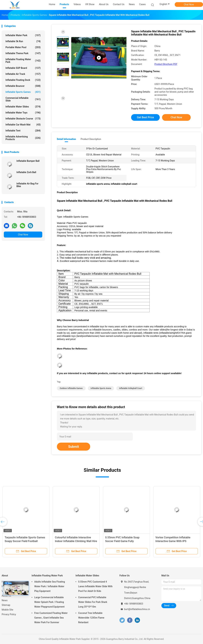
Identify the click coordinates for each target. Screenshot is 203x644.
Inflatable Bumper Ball (28, 161)
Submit (74, 447)
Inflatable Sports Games (23, 92)
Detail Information (66, 139)
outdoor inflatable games (71, 388)
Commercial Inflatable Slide (23, 99)
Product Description (91, 139)
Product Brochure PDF (166, 64)
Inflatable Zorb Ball (26, 172)
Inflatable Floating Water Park (23, 61)
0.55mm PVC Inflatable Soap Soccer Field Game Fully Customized (122, 541)
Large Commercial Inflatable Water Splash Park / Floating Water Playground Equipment (49, 602)
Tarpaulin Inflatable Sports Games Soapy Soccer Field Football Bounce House (25, 541)
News (5, 600)
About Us (6, 596)
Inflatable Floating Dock (23, 80)
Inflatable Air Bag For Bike (27, 185)
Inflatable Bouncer (23, 86)
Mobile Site (7, 610)
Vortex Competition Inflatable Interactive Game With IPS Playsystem (173, 541)
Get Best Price (145, 117)
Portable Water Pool (23, 47)
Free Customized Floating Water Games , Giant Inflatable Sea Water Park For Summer (51, 618)
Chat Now (189, 4)
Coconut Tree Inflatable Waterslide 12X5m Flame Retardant (91, 618)
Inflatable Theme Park (23, 53)
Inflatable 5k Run (23, 41)
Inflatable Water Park (23, 35)
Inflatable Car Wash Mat (23, 125)
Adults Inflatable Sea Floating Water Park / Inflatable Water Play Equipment (50, 586)
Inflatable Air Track (23, 74)
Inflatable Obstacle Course (23, 119)
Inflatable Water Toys (23, 113)
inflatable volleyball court (131, 388)
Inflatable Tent (23, 131)
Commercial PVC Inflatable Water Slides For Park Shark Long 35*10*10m (93, 602)
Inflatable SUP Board (23, 68)
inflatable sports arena (101, 388)
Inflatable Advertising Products (23, 138)
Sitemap (6, 605)
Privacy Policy (9, 614)
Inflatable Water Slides (23, 107)
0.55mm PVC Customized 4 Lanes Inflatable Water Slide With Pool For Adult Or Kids (95, 586)
